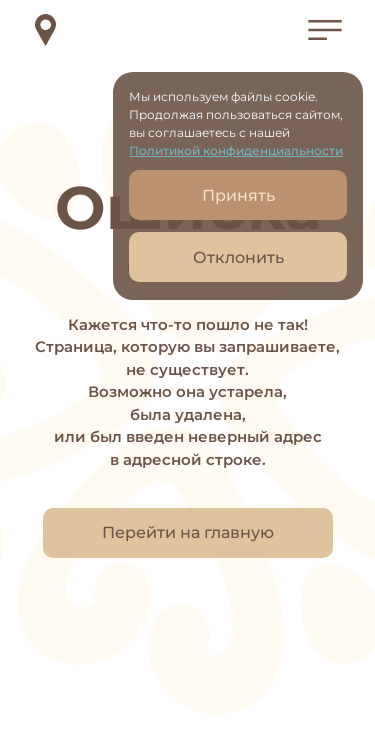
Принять (238, 195)
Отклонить (238, 257)
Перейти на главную (188, 532)
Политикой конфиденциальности (236, 150)
